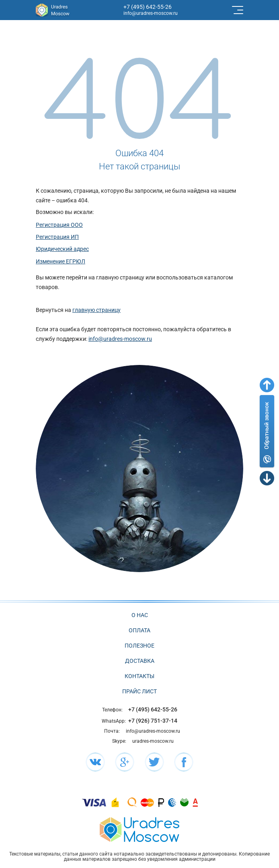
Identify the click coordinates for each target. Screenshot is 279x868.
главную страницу (96, 310)
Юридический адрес (62, 249)
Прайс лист (139, 691)
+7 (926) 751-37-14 (153, 721)
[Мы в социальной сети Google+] (125, 762)
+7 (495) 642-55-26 (148, 7)
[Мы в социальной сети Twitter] (154, 762)
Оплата (139, 630)
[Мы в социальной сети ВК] (95, 762)
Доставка (140, 661)
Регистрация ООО (59, 225)
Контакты (139, 676)
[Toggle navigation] (237, 10)
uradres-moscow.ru (153, 741)
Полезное (139, 646)
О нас (140, 615)
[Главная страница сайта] (139, 829)
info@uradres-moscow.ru (151, 13)
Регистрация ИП (57, 237)
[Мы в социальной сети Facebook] (184, 762)
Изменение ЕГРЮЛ (61, 261)
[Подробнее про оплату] (94, 802)
